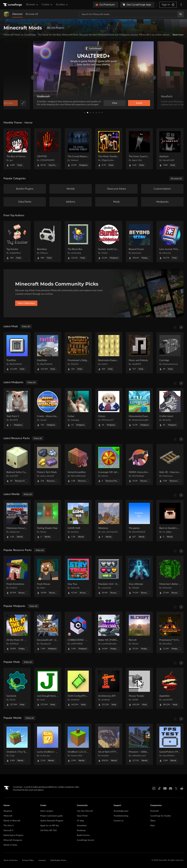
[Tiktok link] (159, 788)
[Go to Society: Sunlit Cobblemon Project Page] (109, 242)
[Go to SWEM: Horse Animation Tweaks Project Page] (139, 465)
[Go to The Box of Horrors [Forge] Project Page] (17, 149)
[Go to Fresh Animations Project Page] (17, 576)
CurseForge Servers (86, 840)
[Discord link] (171, 788)
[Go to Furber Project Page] (78, 409)
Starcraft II (8, 830)
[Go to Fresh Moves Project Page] (48, 576)
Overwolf (154, 811)
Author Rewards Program (52, 821)
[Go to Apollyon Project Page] (170, 149)
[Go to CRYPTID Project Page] (48, 149)
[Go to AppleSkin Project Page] (170, 688)
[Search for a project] (128, 14)
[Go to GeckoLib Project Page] (17, 688)
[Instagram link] (154, 788)
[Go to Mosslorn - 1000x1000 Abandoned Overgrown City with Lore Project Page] (139, 744)
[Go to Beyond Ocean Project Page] (139, 242)
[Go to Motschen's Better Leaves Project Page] (170, 576)
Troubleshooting (121, 816)
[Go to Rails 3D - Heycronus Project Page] (170, 465)
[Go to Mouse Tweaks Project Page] (139, 688)
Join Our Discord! (85, 811)
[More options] (181, 5)
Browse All (32, 14)
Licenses (42, 860)
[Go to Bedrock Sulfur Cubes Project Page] (17, 465)
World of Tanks (10, 845)
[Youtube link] (165, 788)
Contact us (119, 821)
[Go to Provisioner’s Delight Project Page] (78, 353)
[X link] (176, 788)
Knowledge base (121, 811)
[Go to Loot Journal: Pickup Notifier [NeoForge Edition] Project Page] (170, 242)
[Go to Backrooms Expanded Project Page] (109, 353)
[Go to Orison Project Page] (109, 409)
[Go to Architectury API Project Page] (109, 688)
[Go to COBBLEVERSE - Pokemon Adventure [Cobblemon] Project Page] (78, 632)
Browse (32, 5)
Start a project (47, 811)
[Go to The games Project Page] (139, 520)
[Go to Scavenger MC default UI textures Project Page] (109, 465)
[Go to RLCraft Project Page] (139, 632)
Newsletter (82, 826)
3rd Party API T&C (49, 830)
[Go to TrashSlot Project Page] (17, 353)
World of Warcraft (12, 821)
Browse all (176, 179)
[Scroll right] (181, 327)
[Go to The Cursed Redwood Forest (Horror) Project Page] (78, 149)
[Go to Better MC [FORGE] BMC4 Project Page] (109, 632)
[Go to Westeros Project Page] (109, 520)
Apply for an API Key (50, 826)
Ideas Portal (82, 816)
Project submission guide (51, 816)
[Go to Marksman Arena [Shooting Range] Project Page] (17, 520)
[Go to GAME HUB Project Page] (78, 520)
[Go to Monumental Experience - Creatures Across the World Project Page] (139, 409)
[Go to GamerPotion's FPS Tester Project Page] (170, 744)
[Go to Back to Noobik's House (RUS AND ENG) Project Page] (170, 520)
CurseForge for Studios (161, 816)
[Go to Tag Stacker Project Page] (17, 242)
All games (8, 811)
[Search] (181, 14)
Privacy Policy (28, 860)
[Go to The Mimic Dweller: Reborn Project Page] (109, 149)
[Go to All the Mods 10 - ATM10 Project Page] (17, 632)
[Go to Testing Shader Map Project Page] (48, 520)
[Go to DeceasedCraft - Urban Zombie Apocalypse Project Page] (48, 632)
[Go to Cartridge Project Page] (170, 353)
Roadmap (81, 830)
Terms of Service (11, 860)
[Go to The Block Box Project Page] (78, 242)
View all (26, 326)
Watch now (131, 103)
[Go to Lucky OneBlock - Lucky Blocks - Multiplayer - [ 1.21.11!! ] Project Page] (48, 744)
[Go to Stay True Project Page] (78, 576)
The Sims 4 (9, 826)
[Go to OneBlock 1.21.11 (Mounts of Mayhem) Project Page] (78, 744)
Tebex (153, 821)
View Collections (26, 303)
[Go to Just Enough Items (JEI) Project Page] (48, 688)
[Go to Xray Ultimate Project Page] (139, 576)
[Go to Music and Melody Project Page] (139, 353)
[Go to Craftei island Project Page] (170, 409)
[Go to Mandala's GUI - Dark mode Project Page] (109, 576)
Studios (62, 5)
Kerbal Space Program (13, 835)
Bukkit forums (83, 835)
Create (47, 5)
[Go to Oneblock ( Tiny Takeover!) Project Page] (17, 744)
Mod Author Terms (58, 860)
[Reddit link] (182, 788)
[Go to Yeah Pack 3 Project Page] (17, 409)
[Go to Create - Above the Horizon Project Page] (48, 409)
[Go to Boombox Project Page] (48, 242)
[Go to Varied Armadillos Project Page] (78, 465)
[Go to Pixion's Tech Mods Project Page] (48, 465)
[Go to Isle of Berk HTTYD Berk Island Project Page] (109, 744)
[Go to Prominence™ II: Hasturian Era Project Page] (170, 632)
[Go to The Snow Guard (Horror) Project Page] (139, 149)
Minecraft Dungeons (13, 840)
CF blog (80, 821)
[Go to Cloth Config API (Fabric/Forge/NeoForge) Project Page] (78, 688)
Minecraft (8, 816)
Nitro (153, 826)
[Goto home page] (13, 5)
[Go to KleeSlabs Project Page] (48, 353)
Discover (17, 14)
